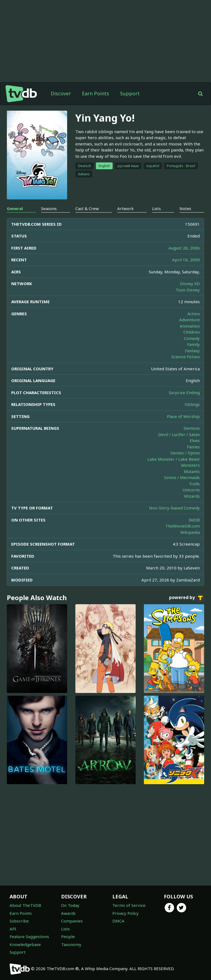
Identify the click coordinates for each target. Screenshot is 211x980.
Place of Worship (183, 416)
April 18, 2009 (186, 260)
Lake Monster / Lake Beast (174, 459)
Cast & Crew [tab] (87, 208)
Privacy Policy (126, 913)
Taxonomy (71, 944)
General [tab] (15, 208)
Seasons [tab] (49, 208)
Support (130, 93)
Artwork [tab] (126, 208)
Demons (192, 428)
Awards (68, 913)
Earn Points (95, 93)
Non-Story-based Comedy (174, 508)
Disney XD (190, 283)
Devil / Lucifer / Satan (179, 434)
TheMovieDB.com (183, 526)
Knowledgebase (25, 944)
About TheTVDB (25, 905)
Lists (65, 929)
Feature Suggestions (29, 936)
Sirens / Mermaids (182, 477)
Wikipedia (190, 532)
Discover (61, 93)
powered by (187, 598)
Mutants (192, 471)
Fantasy (192, 351)
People (68, 936)
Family (193, 344)
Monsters (190, 465)
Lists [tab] (156, 208)
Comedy (192, 338)
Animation (190, 326)
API (13, 929)
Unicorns (191, 490)
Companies (72, 921)
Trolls (194, 484)
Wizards (192, 496)
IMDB (194, 520)
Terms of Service (129, 905)
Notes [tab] (185, 208)
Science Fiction (186, 357)
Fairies (193, 447)
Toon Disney (188, 290)
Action (194, 314)
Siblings (192, 404)
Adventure (189, 320)
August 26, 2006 (184, 248)
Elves (195, 440)
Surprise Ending (184, 392)
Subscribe (19, 921)
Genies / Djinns (185, 453)
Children (192, 332)
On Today (70, 905)
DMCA (118, 921)
